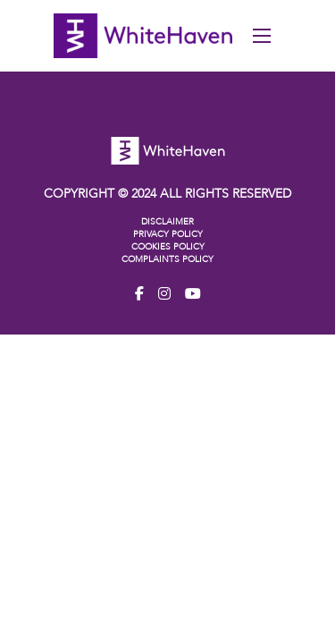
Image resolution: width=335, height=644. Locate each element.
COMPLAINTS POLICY (167, 259)
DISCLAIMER (167, 222)
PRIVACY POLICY (168, 234)
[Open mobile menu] (262, 36)
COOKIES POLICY (168, 247)
